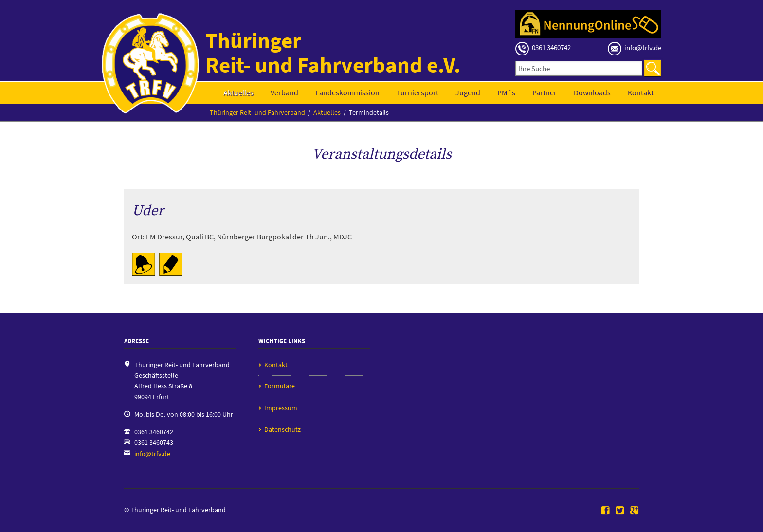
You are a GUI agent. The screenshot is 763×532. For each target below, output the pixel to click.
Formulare (280, 386)
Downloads (592, 92)
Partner (545, 92)
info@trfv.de (152, 454)
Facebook (606, 511)
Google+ (635, 511)
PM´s (506, 92)
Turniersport (418, 92)
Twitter (620, 511)
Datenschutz (282, 429)
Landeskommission (347, 92)
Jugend (468, 92)
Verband (284, 92)
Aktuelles (238, 92)
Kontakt (641, 92)
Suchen (653, 68)
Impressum (281, 408)
